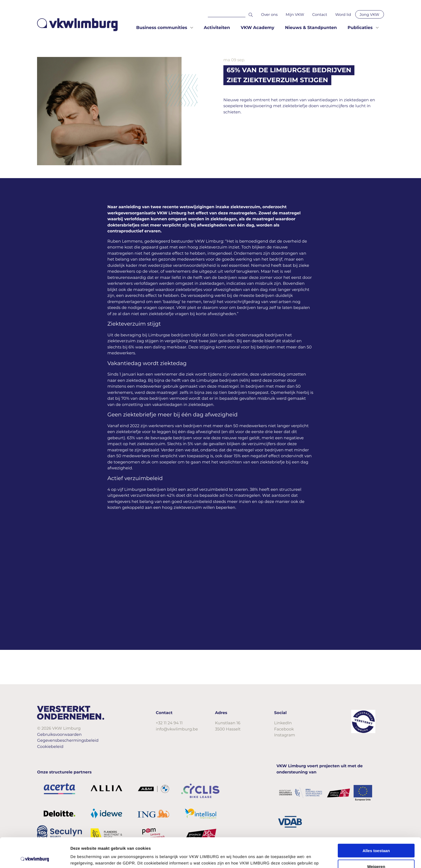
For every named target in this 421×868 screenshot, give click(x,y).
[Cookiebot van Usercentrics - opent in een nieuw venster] (35, 858)
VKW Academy (257, 28)
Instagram (285, 735)
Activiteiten (217, 28)
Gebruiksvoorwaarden (59, 734)
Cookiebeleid (50, 746)
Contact (320, 15)
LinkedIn (283, 723)
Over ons (269, 15)
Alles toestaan (376, 821)
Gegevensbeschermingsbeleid (68, 740)
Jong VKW (370, 15)
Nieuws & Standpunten (311, 28)
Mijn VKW (295, 15)
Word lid (343, 15)
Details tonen (290, 857)
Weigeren (376, 837)
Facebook (284, 729)
